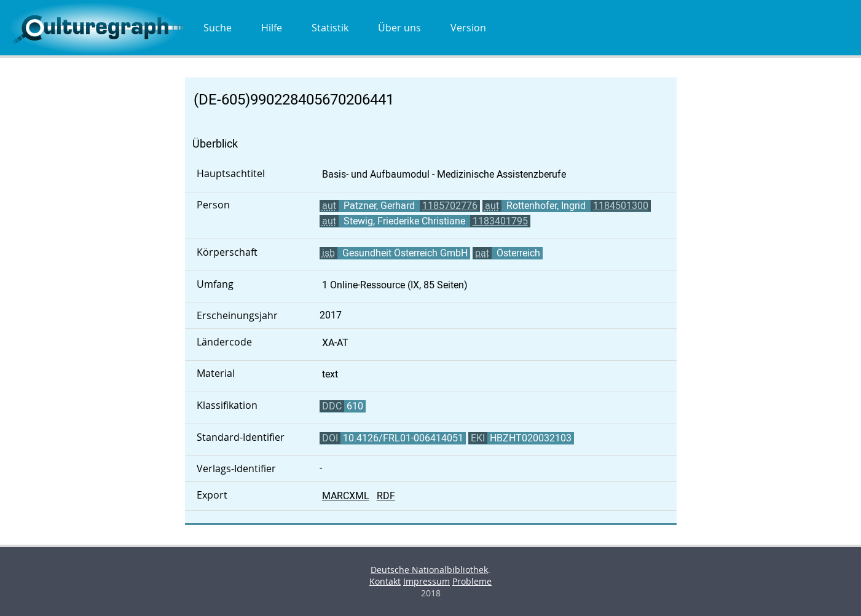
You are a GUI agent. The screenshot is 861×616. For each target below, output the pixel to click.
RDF (386, 496)
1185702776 (450, 206)
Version (468, 28)
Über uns (399, 28)
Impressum (427, 581)
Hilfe (272, 28)
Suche (218, 28)
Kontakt (385, 581)
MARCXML (346, 496)
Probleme (472, 581)
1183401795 (500, 221)
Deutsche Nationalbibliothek (429, 570)
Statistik (330, 28)
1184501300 (621, 206)
